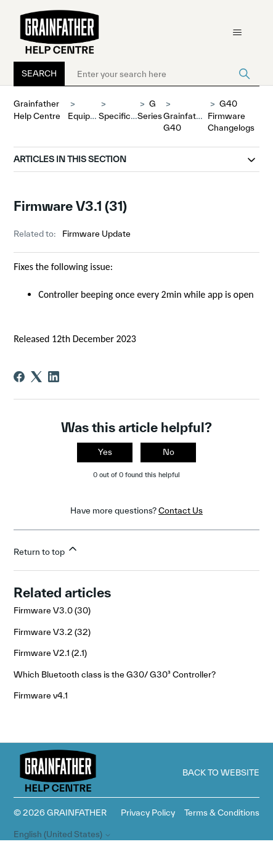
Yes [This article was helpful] (105, 452)
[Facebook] (19, 377)
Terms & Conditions (222, 813)
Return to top (46, 550)
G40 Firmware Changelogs (231, 116)
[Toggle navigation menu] (238, 33)
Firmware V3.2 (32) (52, 632)
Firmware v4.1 (41, 695)
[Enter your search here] (162, 74)
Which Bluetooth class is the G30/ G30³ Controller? (115, 674)
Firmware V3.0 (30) (52, 610)
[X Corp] (36, 377)
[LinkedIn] (54, 377)
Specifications (127, 116)
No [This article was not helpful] (169, 452)
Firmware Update (96, 234)
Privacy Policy (148, 813)
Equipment (89, 116)
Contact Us (181, 510)
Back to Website (221, 772)
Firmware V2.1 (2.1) (50, 653)
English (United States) (63, 834)
